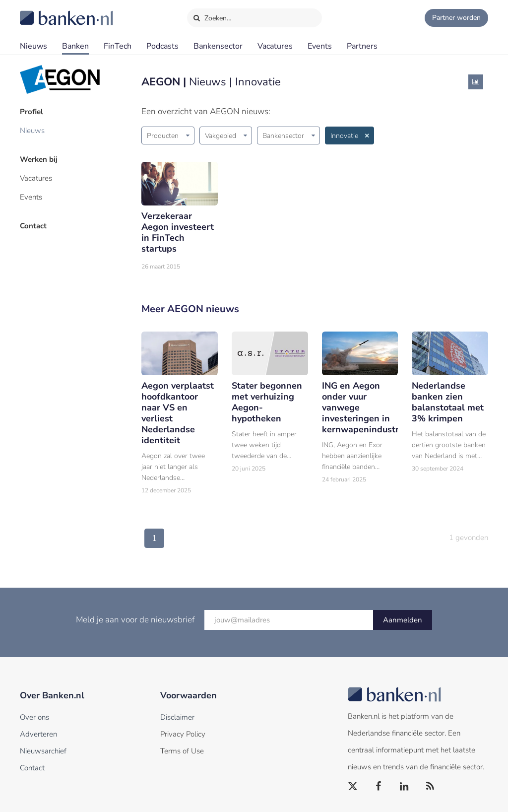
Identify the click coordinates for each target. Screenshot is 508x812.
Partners (362, 46)
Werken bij (39, 159)
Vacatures (275, 46)
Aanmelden (403, 620)
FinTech (118, 46)
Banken (75, 46)
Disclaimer (177, 717)
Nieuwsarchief (43, 751)
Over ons (34, 717)
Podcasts (162, 46)
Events (320, 46)
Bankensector (218, 46)
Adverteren (38, 734)
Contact (33, 226)
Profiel (32, 112)
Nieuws (33, 46)
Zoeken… (212, 16)
